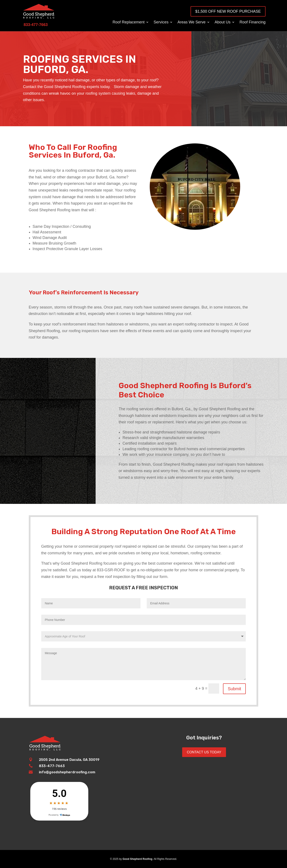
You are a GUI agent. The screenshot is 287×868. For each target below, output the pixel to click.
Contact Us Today (204, 752)
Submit (234, 689)
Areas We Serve (192, 22)
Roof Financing (253, 22)
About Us (223, 22)
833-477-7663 (52, 766)
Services (161, 22)
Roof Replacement (129, 22)
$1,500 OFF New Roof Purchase (228, 11)
